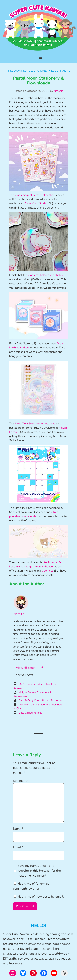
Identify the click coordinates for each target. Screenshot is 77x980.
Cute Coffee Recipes (30, 713)
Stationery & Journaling (52, 71)
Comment (21, 781)
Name (18, 829)
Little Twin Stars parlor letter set (35, 424)
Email (18, 847)
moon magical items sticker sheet (35, 195)
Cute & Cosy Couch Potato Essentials (41, 700)
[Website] (42, 668)
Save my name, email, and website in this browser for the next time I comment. (39, 871)
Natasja (59, 91)
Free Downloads (19, 71)
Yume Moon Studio (35, 203)
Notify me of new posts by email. (41, 897)
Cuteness (48, 571)
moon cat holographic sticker (45, 275)
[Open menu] (40, 57)
